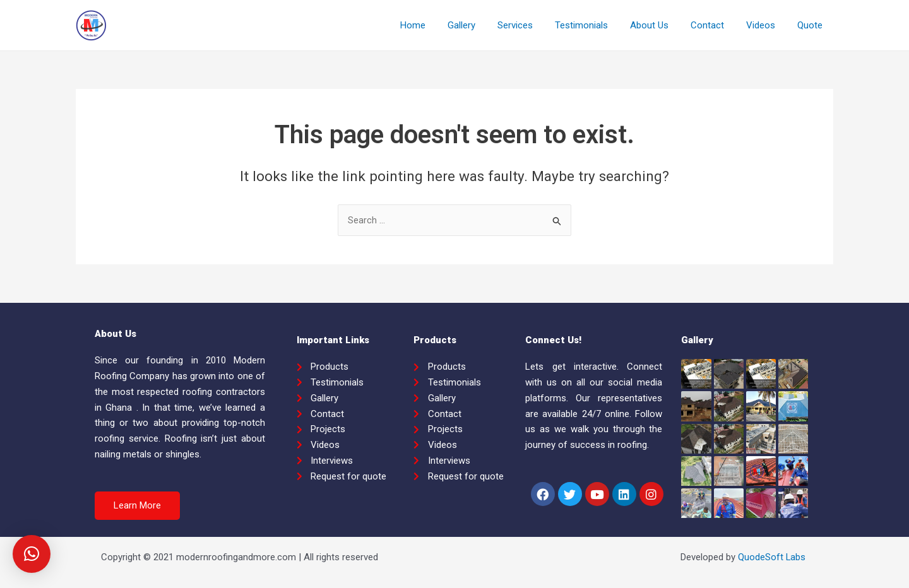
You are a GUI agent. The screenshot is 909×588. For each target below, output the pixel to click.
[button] (137, 506)
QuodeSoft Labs (771, 557)
